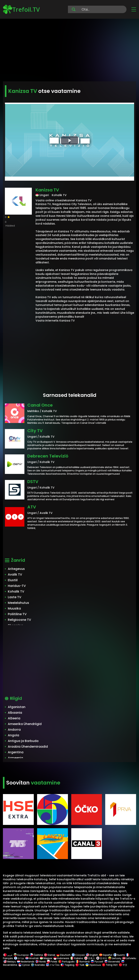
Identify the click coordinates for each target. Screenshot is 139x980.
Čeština (36, 955)
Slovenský (112, 962)
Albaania (15, 713)
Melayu (10, 962)
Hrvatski (32, 958)
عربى (8, 955)
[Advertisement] (69, 51)
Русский (97, 962)
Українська (93, 965)
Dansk (50, 955)
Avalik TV (15, 574)
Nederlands (26, 962)
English (92, 955)
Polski (52, 962)
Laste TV (15, 597)
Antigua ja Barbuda (23, 741)
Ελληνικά (78, 955)
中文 (123, 965)
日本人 (90, 958)
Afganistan (17, 707)
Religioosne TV (19, 620)
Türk (80, 965)
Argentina (16, 752)
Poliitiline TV (17, 614)
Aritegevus (16, 569)
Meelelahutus (18, 603)
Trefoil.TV (21, 9)
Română (83, 962)
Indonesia (61, 958)
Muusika (14, 608)
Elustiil (13, 580)
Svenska (38, 965)
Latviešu (129, 958)
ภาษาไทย (53, 965)
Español (106, 955)
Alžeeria (14, 718)
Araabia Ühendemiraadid (28, 747)
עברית (19, 958)
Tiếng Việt (110, 965)
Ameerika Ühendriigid (25, 724)
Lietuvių (115, 958)
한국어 (102, 958)
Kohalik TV (16, 591)
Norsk (41, 962)
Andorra (14, 730)
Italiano (77, 958)
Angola (13, 735)
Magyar (46, 958)
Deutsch (63, 955)
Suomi (119, 955)
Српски (24, 965)
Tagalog (68, 965)
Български (21, 955)
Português (66, 962)
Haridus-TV (17, 586)
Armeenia (15, 758)
